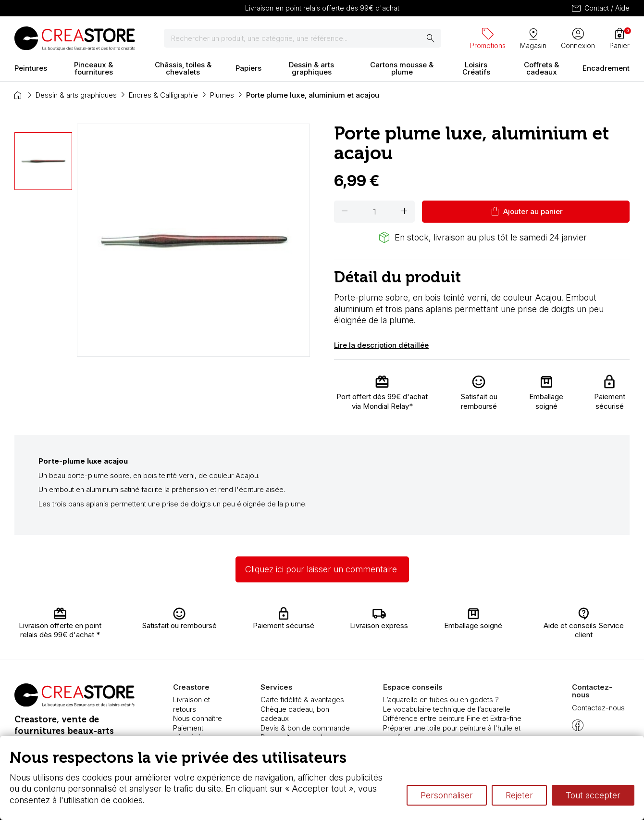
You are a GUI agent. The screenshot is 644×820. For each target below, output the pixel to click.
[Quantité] (374, 212)
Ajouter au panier (526, 212)
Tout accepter (593, 795)
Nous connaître (198, 718)
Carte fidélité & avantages (302, 700)
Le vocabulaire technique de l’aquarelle (447, 709)
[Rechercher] (303, 38)
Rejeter (519, 795)
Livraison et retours (192, 704)
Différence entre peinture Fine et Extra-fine (452, 718)
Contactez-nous (598, 708)
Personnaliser (447, 795)
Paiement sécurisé (188, 733)
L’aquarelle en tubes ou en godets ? (441, 700)
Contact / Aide (600, 8)
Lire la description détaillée (381, 345)
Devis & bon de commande (305, 728)
